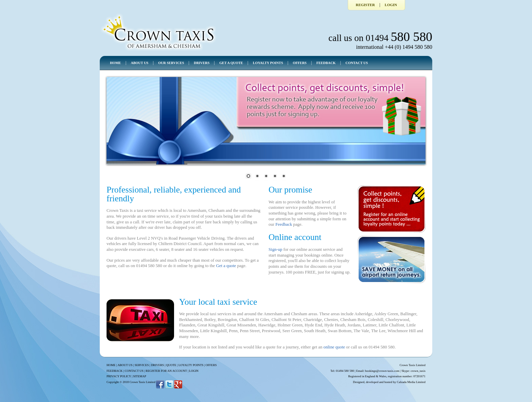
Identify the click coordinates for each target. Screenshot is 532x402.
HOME (115, 63)
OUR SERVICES (171, 63)
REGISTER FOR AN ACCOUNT (166, 371)
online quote (334, 347)
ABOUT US (139, 63)
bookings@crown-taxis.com (382, 371)
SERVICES (142, 365)
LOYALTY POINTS (268, 63)
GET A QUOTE (231, 63)
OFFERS (300, 63)
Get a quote (226, 266)
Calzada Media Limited (411, 382)
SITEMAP (139, 376)
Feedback (284, 224)
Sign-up (275, 249)
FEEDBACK (326, 63)
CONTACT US (357, 63)
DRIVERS (202, 63)
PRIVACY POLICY (119, 376)
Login (391, 5)
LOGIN (194, 371)
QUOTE (171, 365)
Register (365, 5)
